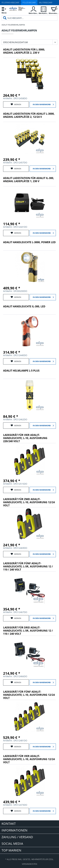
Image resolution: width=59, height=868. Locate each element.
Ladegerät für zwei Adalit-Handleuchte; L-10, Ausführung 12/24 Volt (29, 502)
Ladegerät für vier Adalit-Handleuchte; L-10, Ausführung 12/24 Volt (29, 759)
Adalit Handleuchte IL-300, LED (24, 306)
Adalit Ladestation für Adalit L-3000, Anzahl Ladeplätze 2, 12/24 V (29, 115)
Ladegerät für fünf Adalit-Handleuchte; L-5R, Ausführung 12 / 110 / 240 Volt (28, 567)
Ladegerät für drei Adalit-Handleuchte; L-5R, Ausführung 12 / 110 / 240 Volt (28, 631)
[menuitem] (4, 10)
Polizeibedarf (29, 3)
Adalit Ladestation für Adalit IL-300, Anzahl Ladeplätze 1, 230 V (29, 180)
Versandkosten (29, 864)
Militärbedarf (46, 3)
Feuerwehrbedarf (10, 3)
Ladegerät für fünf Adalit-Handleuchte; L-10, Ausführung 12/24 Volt (29, 695)
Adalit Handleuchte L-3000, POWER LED (29, 242)
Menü (4, 10)
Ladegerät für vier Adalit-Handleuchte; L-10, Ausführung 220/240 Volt (25, 438)
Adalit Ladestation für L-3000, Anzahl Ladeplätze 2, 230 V (24, 51)
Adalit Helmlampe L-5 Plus (21, 371)
